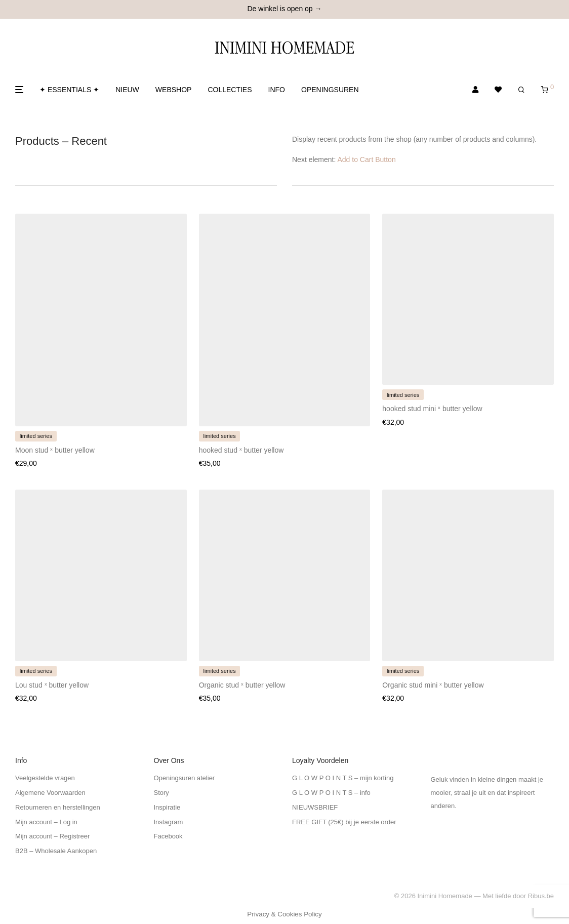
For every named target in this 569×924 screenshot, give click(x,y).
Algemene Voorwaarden (50, 793)
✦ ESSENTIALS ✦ (69, 90)
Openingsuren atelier (185, 778)
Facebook (168, 836)
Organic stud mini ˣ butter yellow (433, 685)
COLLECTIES (230, 90)
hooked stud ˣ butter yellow (241, 450)
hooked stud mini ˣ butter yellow (432, 409)
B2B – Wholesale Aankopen (56, 851)
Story (161, 793)
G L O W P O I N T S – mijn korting (343, 778)
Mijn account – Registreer (52, 836)
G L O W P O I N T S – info (331, 793)
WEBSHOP (174, 90)
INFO (277, 90)
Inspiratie (167, 807)
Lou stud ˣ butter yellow (52, 685)
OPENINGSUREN (330, 90)
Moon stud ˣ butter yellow (55, 450)
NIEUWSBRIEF (315, 807)
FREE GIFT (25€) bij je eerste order (344, 822)
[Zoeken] (521, 90)
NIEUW (127, 90)
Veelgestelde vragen (45, 778)
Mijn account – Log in (46, 822)
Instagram (169, 822)
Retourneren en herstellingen (58, 807)
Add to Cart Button (367, 159)
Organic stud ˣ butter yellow (242, 685)
